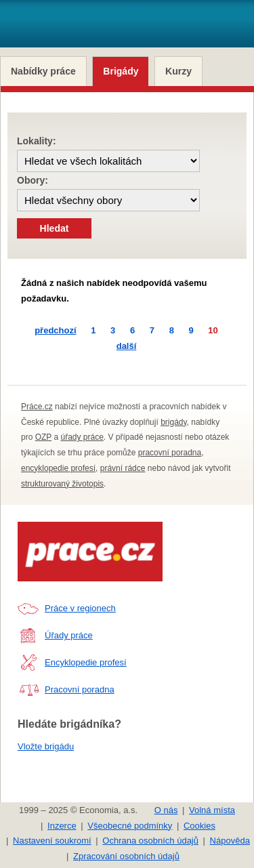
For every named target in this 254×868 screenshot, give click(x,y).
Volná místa (212, 810)
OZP (43, 437)
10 (213, 330)
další (127, 346)
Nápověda (230, 841)
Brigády (121, 71)
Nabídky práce (43, 71)
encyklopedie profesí (58, 468)
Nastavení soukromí (52, 841)
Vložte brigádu (46, 746)
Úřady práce (69, 635)
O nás (166, 810)
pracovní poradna (170, 453)
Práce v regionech (80, 608)
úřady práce (82, 437)
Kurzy (178, 71)
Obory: (33, 180)
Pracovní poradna (80, 689)
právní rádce (123, 468)
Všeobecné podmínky (130, 826)
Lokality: (37, 141)
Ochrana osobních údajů (150, 841)
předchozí (55, 330)
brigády (173, 422)
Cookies (199, 826)
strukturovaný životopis (62, 484)
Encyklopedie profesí (86, 662)
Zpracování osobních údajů (126, 856)
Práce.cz (37, 407)
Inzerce (62, 826)
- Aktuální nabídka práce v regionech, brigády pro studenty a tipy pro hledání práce (94, 30)
